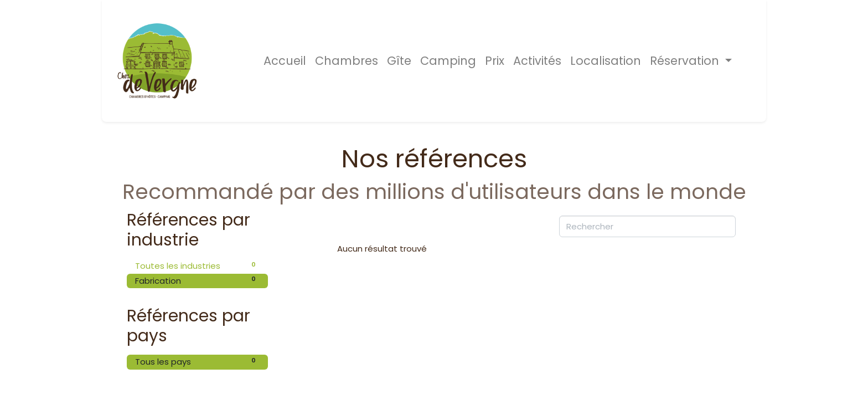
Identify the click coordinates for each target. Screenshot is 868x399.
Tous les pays (197, 362)
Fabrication (197, 280)
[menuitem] (285, 61)
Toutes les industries (197, 266)
